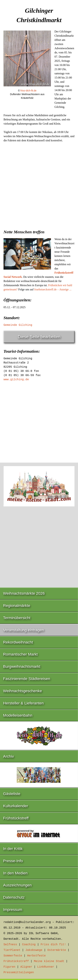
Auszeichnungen (17, 885)
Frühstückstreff (16, 818)
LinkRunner (46, 967)
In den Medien (15, 873)
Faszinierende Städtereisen (27, 679)
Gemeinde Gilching (18, 325)
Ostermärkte (57, 950)
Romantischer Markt (20, 654)
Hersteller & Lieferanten (23, 703)
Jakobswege (34, 950)
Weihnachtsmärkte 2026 (24, 593)
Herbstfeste (36, 956)
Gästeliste (12, 794)
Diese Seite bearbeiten (39, 337)
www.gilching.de (16, 380)
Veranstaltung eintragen (24, 630)
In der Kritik (13, 849)
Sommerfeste (13, 956)
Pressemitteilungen (19, 972)
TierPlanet (12, 950)
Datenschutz (14, 897)
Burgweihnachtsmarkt (22, 667)
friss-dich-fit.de (29, 91)
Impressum (13, 910)
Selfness (10, 945)
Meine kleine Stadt (49, 961)
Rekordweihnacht (18, 642)
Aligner (26, 967)
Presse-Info (13, 861)
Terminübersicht (17, 618)
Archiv (9, 756)
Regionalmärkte (17, 606)
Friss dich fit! (53, 945)
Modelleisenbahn (18, 715)
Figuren (9, 967)
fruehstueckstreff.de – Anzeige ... (53, 289)
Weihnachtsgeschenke (23, 691)
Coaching (29, 945)
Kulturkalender (16, 806)
